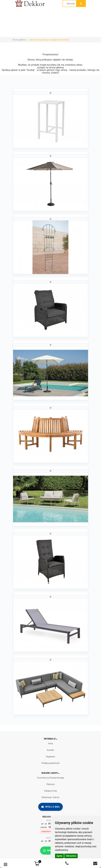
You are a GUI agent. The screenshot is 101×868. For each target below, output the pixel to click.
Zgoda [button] (59, 856)
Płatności (51, 784)
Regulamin (51, 757)
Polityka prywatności (51, 763)
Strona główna (19, 40)
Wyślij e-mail (51, 807)
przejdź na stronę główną (51, 67)
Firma (51, 744)
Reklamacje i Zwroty (50, 797)
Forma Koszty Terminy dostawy (51, 778)
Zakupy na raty (50, 791)
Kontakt (50, 750)
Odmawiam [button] (71, 856)
